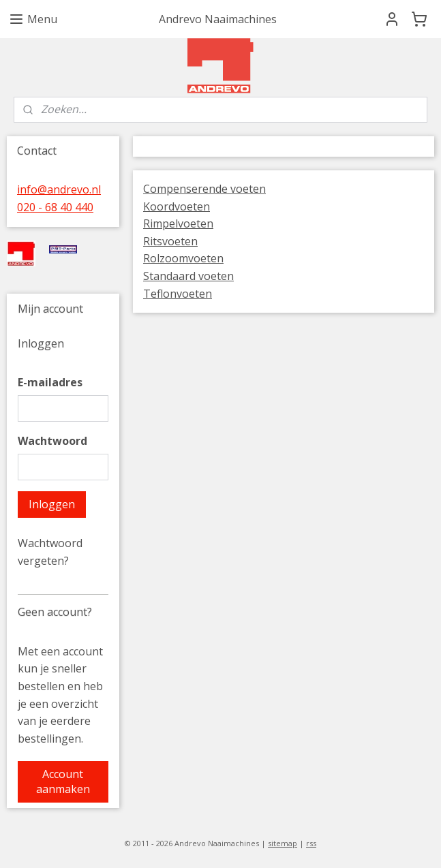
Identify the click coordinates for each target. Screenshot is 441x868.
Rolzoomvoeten (183, 258)
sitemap (283, 843)
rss (311, 843)
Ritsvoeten (170, 241)
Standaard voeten (188, 276)
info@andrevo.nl (59, 189)
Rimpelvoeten (178, 223)
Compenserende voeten (204, 189)
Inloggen (52, 504)
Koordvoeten (177, 206)
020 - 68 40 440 (55, 207)
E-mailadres (50, 382)
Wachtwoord (52, 441)
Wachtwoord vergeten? (50, 552)
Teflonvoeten (178, 294)
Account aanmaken (63, 781)
